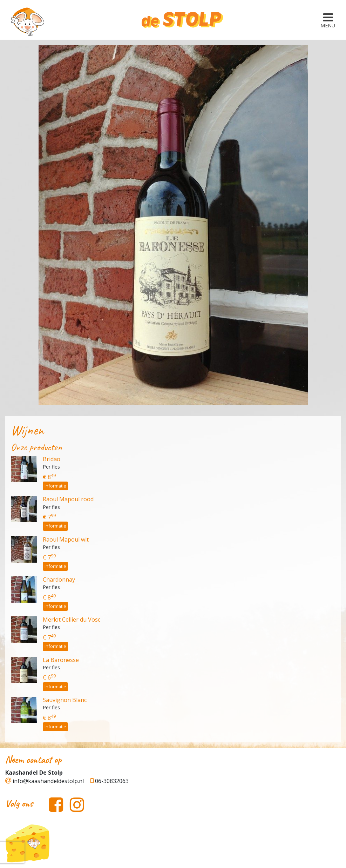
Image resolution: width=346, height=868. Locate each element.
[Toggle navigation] (328, 20)
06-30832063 (110, 781)
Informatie (55, 486)
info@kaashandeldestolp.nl (45, 781)
